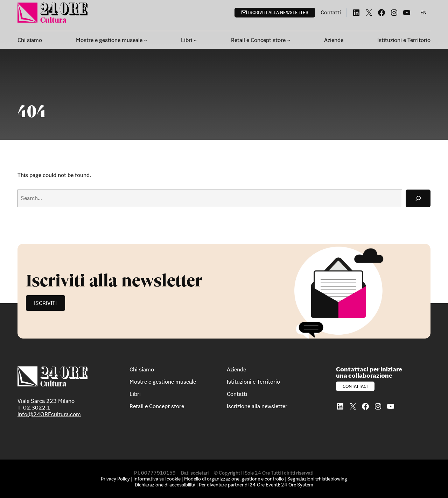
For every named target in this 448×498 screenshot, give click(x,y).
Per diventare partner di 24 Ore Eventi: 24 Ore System (256, 485)
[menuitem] (423, 13)
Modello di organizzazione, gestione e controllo (234, 479)
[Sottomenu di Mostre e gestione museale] (146, 40)
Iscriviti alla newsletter (278, 12)
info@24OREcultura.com (49, 414)
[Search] (418, 198)
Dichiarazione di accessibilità (165, 485)
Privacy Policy (115, 479)
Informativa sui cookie (157, 479)
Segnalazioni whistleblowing (317, 479)
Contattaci (355, 386)
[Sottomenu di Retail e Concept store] (289, 40)
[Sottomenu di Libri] (195, 40)
